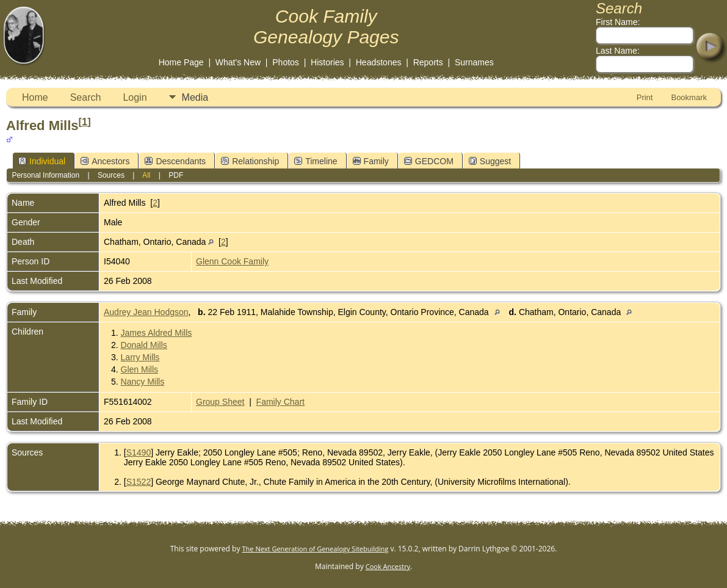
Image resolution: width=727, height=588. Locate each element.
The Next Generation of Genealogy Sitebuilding (316, 549)
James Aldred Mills (157, 333)
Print (645, 97)
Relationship (250, 161)
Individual (42, 161)
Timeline (316, 161)
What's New (238, 62)
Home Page (181, 62)
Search (86, 97)
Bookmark (689, 97)
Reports (428, 62)
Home (35, 97)
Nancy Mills (143, 382)
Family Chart (280, 402)
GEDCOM (429, 161)
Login (135, 97)
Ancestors (105, 161)
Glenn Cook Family (232, 261)
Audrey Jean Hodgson (146, 312)
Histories (327, 62)
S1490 (139, 452)
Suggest (490, 161)
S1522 (139, 482)
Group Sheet (220, 402)
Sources (111, 175)
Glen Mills (139, 369)
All (146, 175)
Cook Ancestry (388, 566)
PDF (176, 175)
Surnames (474, 62)
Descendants (175, 161)
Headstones (379, 62)
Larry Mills (140, 357)
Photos (286, 62)
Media (195, 97)
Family (371, 161)
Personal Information (45, 175)
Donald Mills (144, 345)
